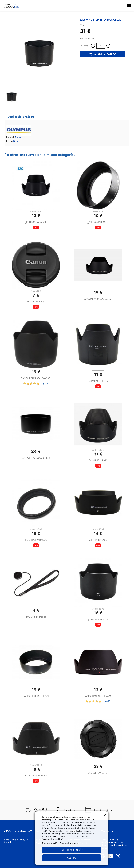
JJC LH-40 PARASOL (98, 619)
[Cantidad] (101, 46)
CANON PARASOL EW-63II (98, 696)
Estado (9, 141)
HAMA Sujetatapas (36, 617)
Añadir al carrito (102, 54)
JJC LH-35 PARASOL (36, 222)
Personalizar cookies (70, 843)
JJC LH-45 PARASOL (98, 222)
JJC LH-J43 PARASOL (36, 540)
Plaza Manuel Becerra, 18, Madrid (16, 841)
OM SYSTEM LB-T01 (98, 773)
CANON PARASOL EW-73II (98, 299)
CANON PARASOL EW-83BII (36, 378)
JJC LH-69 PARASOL (98, 540)
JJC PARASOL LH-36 (98, 381)
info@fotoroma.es (109, 842)
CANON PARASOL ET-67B (36, 458)
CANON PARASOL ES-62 (36, 696)
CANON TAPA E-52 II (36, 302)
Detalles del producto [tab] (21, 117)
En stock (10, 137)
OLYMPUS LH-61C (98, 460)
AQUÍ (45, 831)
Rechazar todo (72, 850)
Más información (50, 843)
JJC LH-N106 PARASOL (36, 776)
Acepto (72, 858)
